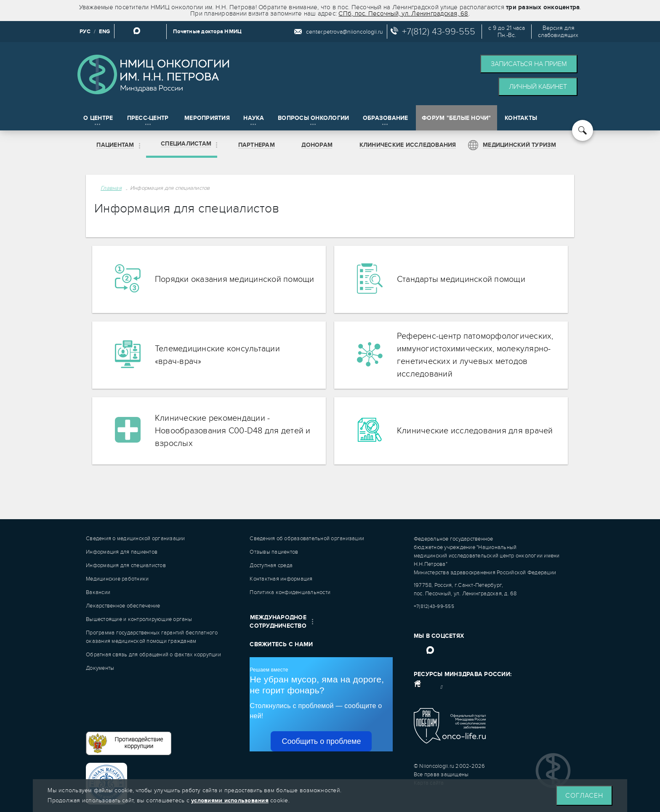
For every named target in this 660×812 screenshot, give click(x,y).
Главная (111, 188)
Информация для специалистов (170, 188)
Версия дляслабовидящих (558, 32)
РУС (85, 32)
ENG (105, 32)
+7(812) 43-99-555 (439, 32)
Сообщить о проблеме (321, 741)
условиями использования (230, 800)
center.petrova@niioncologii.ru (345, 32)
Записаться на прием (529, 64)
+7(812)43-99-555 (434, 606)
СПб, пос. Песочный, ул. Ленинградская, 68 (403, 13)
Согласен (584, 796)
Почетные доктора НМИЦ (207, 32)
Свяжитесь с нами (281, 644)
